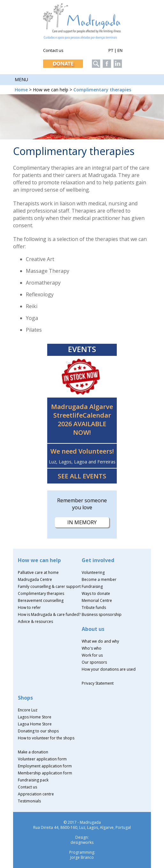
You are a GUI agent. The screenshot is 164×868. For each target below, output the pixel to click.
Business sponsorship (102, 614)
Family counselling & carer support (49, 586)
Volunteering (93, 572)
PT (111, 50)
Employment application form (45, 766)
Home (21, 90)
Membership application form (45, 773)
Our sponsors (94, 662)
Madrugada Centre (35, 579)
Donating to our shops (38, 731)
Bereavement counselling (41, 600)
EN (120, 50)
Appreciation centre (36, 794)
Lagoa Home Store (35, 724)
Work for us (92, 655)
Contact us (53, 50)
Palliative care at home (38, 572)
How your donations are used (109, 669)
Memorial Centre (97, 600)
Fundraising (92, 586)
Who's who (92, 648)
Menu (21, 79)
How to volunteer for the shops (46, 738)
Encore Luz (28, 710)
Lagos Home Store (35, 717)
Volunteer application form (42, 759)
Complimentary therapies (102, 90)
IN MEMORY (82, 522)
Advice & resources (35, 621)
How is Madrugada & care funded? (49, 614)
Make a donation (33, 752)
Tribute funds (94, 607)
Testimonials (29, 801)
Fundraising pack (33, 780)
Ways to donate (96, 593)
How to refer (29, 607)
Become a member (99, 579)
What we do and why (100, 641)
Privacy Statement (98, 683)
